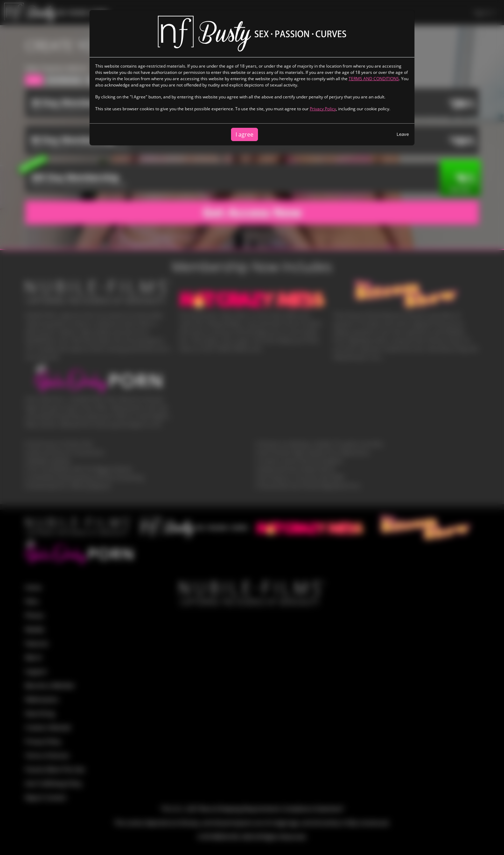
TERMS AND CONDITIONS (374, 79)
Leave (403, 134)
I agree (244, 134)
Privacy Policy (323, 109)
